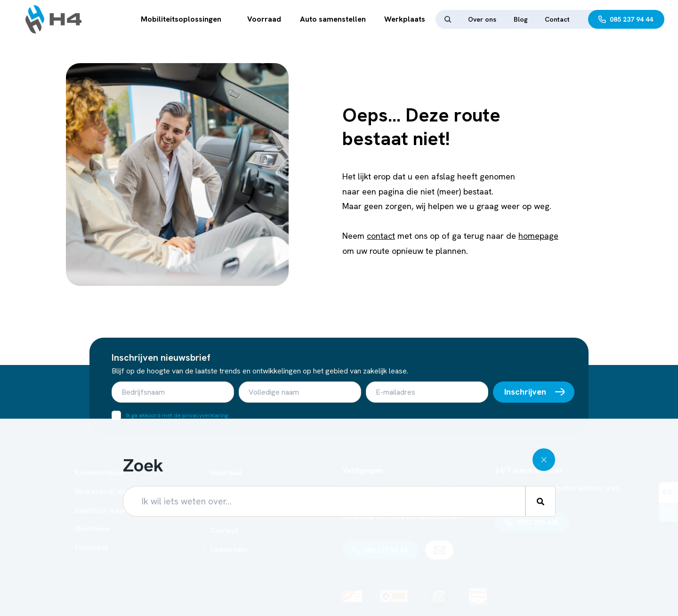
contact (381, 236)
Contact (557, 19)
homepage (538, 236)
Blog (521, 19)
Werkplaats (405, 19)
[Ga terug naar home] (53, 19)
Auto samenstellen (333, 19)
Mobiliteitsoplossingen (181, 19)
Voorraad (264, 19)
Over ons (482, 19)
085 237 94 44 (631, 19)
